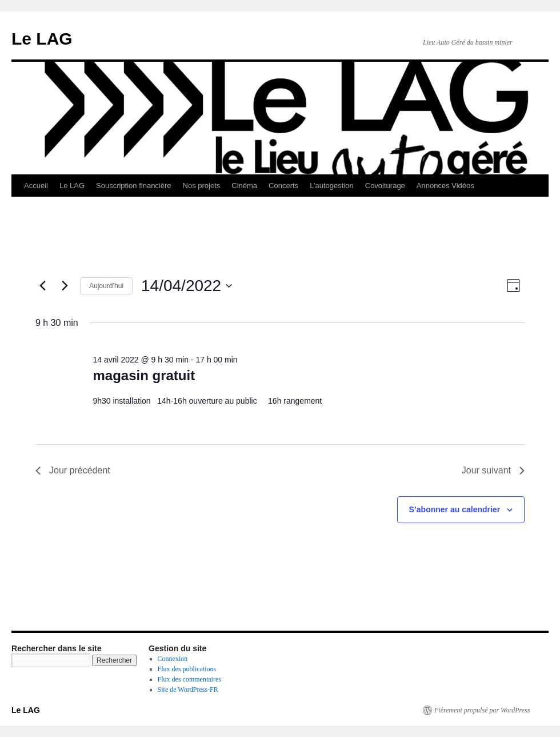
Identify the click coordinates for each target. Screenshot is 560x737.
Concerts (283, 186)
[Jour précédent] (42, 286)
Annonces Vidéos (445, 186)
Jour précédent (73, 470)
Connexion (173, 659)
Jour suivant (493, 470)
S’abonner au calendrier (455, 509)
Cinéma (244, 186)
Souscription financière (134, 186)
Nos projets (202, 186)
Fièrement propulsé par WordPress (482, 710)
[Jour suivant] (65, 286)
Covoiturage (385, 186)
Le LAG (42, 39)
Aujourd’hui (106, 286)
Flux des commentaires (189, 679)
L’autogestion (332, 186)
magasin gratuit (144, 375)
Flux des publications (187, 669)
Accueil (36, 186)
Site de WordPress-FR (188, 690)
